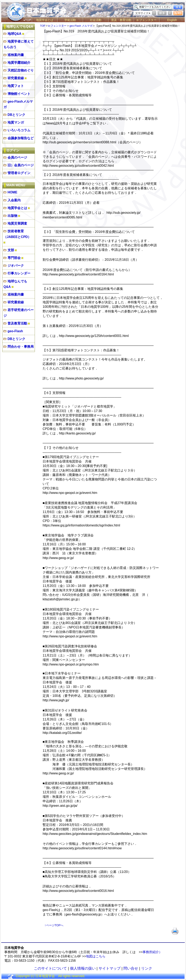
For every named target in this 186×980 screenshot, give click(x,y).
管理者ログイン (19, 173)
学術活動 (70, 20)
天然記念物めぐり (21, 70)
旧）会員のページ (21, 165)
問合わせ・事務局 (21, 347)
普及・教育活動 (121, 20)
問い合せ (131, 968)
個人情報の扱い (83, 968)
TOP (43, 26)
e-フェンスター (147, 20)
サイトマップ (110, 968)
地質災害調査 (17, 223)
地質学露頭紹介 (19, 63)
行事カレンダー (19, 273)
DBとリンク (16, 115)
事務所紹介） (152, 952)
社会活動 (96, 20)
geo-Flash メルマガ (81, 26)
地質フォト (16, 86)
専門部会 (14, 258)
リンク (147, 968)
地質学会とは (45, 20)
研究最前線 (16, 78)
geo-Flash (15, 331)
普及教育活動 (17, 323)
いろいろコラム (19, 130)
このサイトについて (50, 968)
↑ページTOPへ (54, 925)
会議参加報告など (21, 138)
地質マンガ (16, 122)
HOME (12, 192)
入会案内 (14, 200)
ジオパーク (16, 266)
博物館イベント (19, 94)
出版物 (12, 216)
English (172, 20)
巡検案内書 (16, 55)
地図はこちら (96, 956)
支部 (11, 250)
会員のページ (17, 157)
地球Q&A (14, 34)
